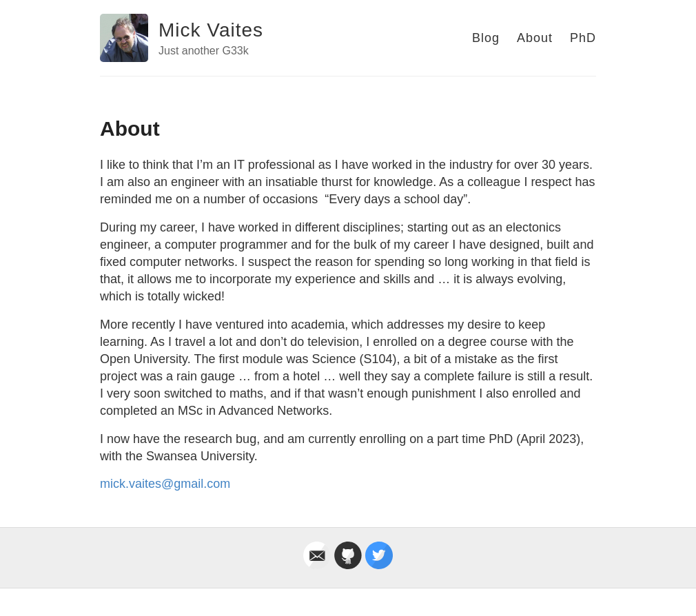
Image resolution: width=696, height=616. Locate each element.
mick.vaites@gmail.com (165, 484)
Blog (486, 38)
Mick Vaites (211, 30)
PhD (583, 38)
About (535, 38)
